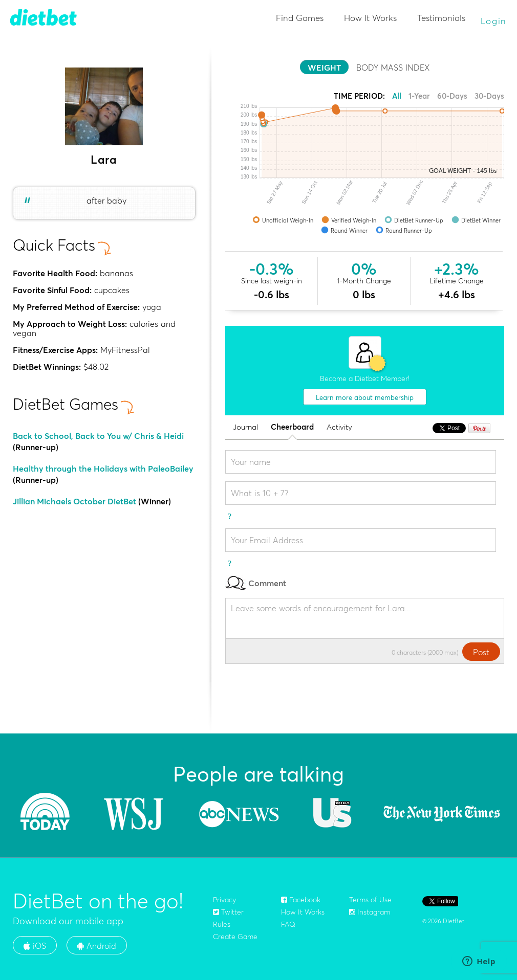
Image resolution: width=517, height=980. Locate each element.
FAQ (288, 924)
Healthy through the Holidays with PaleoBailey (103, 469)
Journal (245, 427)
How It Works (370, 18)
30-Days (489, 96)
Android (97, 946)
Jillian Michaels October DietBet (74, 501)
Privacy (224, 900)
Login (494, 21)
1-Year (419, 96)
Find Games (300, 18)
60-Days (452, 96)
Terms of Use (370, 900)
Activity (339, 427)
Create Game (235, 937)
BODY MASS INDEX (393, 68)
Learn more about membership (365, 397)
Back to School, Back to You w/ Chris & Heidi (98, 436)
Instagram (370, 912)
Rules (222, 924)
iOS (35, 946)
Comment (256, 583)
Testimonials (441, 18)
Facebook (301, 900)
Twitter (228, 912)
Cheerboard (292, 427)
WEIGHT (324, 68)
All (397, 96)
